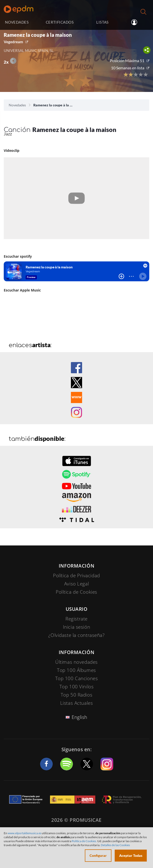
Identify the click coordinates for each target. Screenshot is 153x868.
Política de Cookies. (84, 841)
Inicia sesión (137, 22)
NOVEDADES (17, 22)
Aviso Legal (76, 584)
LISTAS (102, 22)
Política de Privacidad (76, 576)
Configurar (98, 855)
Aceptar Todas (131, 855)
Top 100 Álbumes (76, 670)
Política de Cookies (76, 592)
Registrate (76, 619)
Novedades (17, 105)
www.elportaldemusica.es (25, 833)
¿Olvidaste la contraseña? (76, 635)
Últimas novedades (76, 662)
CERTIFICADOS (60, 22)
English (79, 717)
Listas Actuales (77, 703)
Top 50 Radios (76, 695)
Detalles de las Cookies (115, 845)
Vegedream (13, 42)
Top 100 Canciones (77, 678)
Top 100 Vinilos (77, 687)
